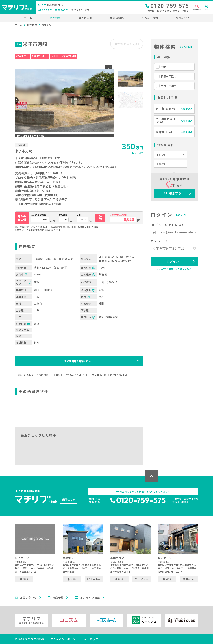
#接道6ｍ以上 (40, 56)
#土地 (55, 56)
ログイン (173, 261)
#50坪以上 (22, 56)
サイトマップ (90, 639)
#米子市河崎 (69, 56)
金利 (79, 215)
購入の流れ (85, 18)
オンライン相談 (87, 598)
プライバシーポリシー (64, 639)
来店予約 (56, 598)
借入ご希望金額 (39, 215)
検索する (173, 193)
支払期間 (63, 215)
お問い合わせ (26, 598)
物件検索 (55, 18)
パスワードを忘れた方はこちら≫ (174, 269)
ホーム (28, 18)
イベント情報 (150, 18)
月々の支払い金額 (119, 215)
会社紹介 (181, 18)
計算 (101, 218)
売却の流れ (117, 18)
